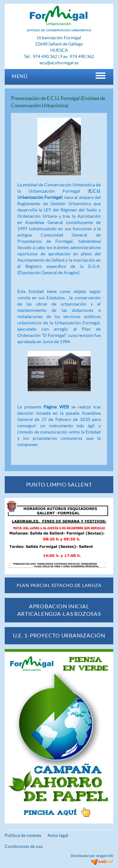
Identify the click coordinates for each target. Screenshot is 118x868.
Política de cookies (23, 835)
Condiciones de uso (24, 846)
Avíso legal (58, 835)
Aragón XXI (105, 856)
